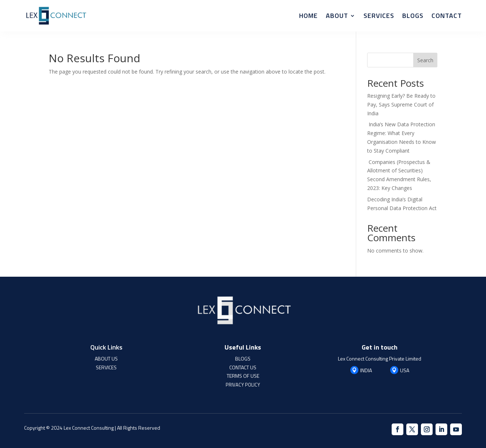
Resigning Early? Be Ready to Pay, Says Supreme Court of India (401, 104)
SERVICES (106, 367)
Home (308, 16)
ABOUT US (106, 359)
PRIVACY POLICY (243, 385)
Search (425, 60)
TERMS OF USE (243, 376)
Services (379, 16)
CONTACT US (243, 367)
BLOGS (243, 359)
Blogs (413, 16)
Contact (447, 16)
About (337, 16)
